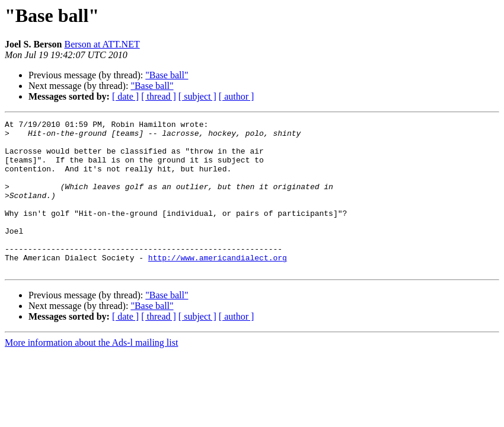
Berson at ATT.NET (102, 44)
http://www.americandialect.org (218, 286)
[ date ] (125, 96)
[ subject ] (197, 96)
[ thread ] (159, 96)
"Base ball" (167, 75)
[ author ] (237, 96)
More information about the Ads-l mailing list (91, 373)
